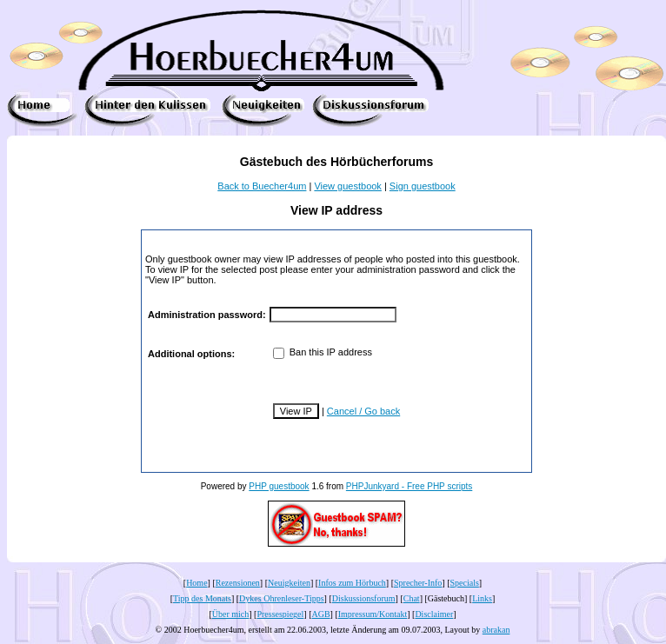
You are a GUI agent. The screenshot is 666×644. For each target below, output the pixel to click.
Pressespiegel (280, 614)
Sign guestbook (423, 186)
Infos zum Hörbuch (352, 583)
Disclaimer (434, 614)
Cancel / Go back (363, 411)
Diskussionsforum (364, 598)
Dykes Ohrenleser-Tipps (281, 598)
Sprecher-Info (418, 583)
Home (196, 583)
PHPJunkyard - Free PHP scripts (409, 486)
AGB (320, 614)
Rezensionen (238, 583)
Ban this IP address (323, 352)
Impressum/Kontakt (373, 614)
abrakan (496, 630)
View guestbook (347, 186)
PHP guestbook (279, 486)
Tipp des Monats (202, 598)
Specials (465, 583)
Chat (412, 598)
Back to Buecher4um (262, 186)
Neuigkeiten (289, 583)
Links (482, 598)
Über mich (231, 614)
